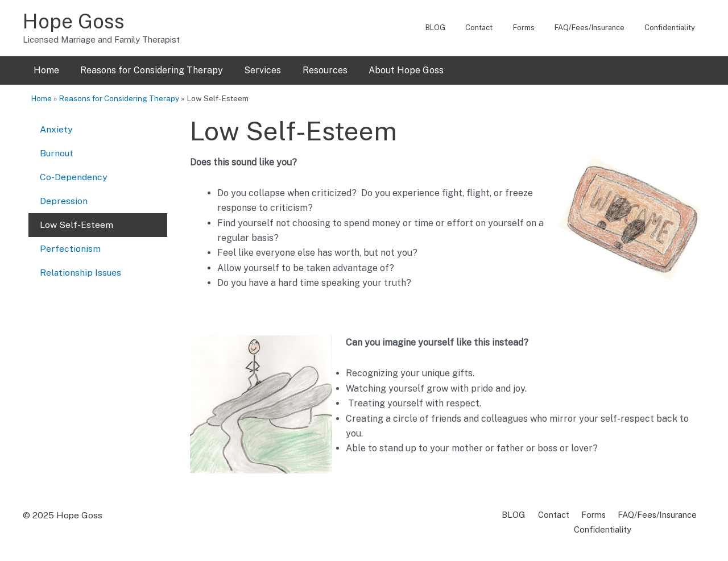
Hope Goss (74, 21)
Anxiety (56, 128)
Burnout (57, 151)
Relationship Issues (81, 265)
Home (45, 70)
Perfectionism (70, 242)
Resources (314, 70)
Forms (537, 28)
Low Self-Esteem (76, 219)
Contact (498, 28)
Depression (64, 196)
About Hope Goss (392, 70)
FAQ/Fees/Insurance (597, 28)
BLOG (459, 28)
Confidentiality (673, 28)
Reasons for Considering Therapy (147, 70)
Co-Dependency (74, 174)
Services (255, 70)
